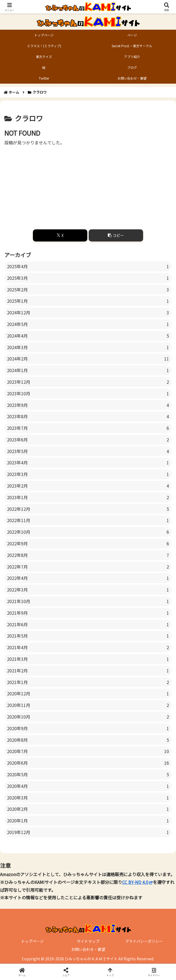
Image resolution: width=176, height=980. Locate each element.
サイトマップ (88, 941)
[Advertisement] (88, 184)
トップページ (32, 941)
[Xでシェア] (60, 235)
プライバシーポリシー (144, 941)
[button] (116, 235)
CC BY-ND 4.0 (137, 882)
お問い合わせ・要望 (88, 949)
